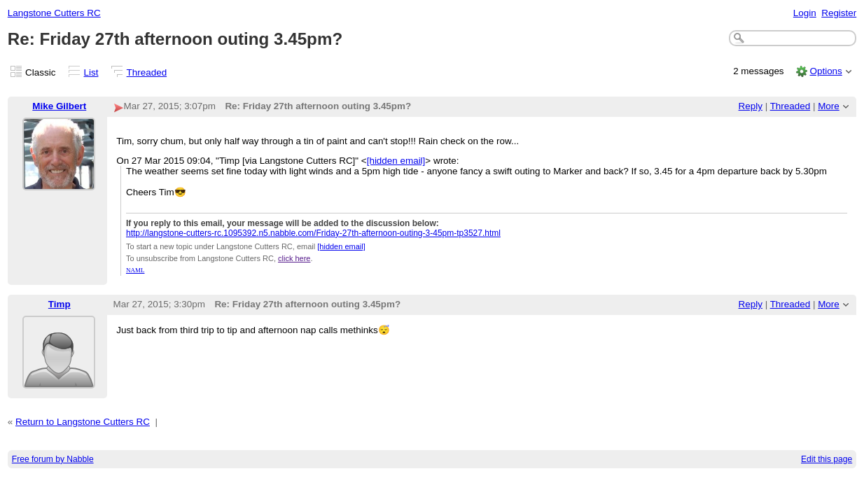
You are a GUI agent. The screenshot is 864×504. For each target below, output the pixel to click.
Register (839, 13)
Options (825, 71)
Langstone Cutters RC (54, 13)
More (829, 106)
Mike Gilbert (59, 106)
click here (294, 258)
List (91, 72)
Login (805, 13)
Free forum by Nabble (53, 459)
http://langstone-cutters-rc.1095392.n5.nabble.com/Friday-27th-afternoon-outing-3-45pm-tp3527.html (313, 233)
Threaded (147, 72)
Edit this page (827, 459)
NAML (135, 270)
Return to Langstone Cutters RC (83, 422)
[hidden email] (396, 161)
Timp (60, 304)
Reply (751, 106)
